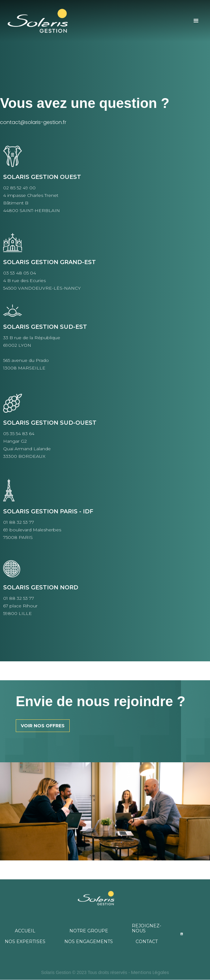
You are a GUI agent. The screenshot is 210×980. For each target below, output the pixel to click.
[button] (196, 21)
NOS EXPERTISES (25, 942)
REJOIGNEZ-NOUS (146, 928)
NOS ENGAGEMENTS (89, 942)
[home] (48, 21)
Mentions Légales (150, 972)
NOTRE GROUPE (89, 931)
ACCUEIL (25, 931)
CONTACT (147, 942)
